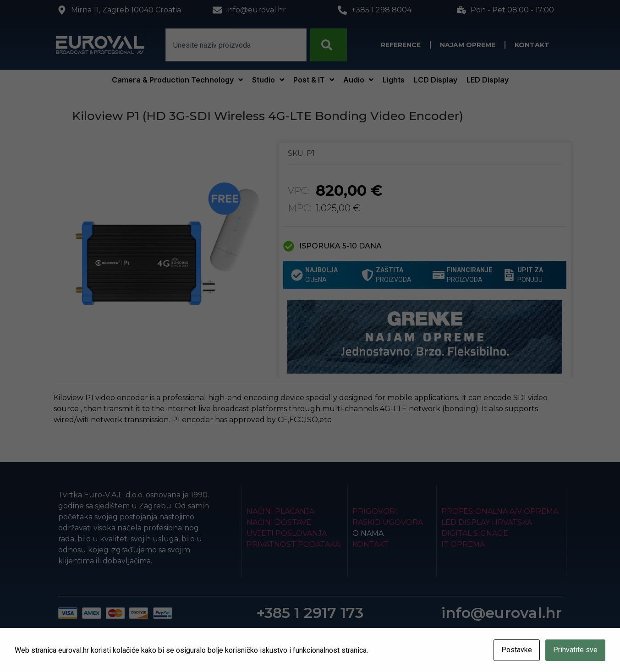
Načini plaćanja (280, 511)
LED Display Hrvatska (487, 522)
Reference (401, 45)
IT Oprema (463, 544)
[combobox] (236, 45)
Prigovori (375, 511)
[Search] (329, 45)
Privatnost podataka (293, 544)
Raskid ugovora (388, 522)
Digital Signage (475, 533)
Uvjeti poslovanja (287, 533)
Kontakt (532, 45)
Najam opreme (468, 45)
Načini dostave (279, 522)
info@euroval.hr (502, 613)
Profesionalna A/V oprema (500, 511)
